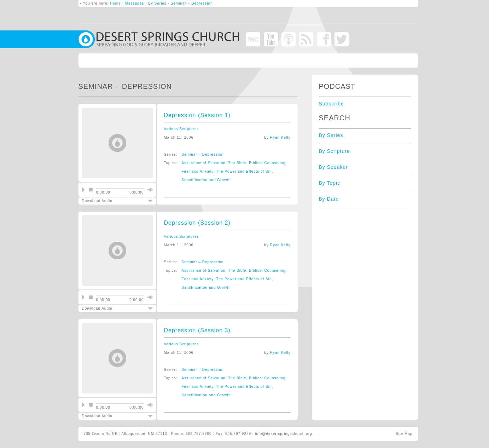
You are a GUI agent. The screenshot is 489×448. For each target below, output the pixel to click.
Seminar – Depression (203, 154)
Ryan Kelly (280, 137)
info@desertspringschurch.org (284, 434)
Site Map (404, 434)
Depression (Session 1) (197, 115)
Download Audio (111, 201)
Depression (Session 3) (197, 330)
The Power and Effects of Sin (244, 171)
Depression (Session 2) (197, 223)
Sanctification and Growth (206, 180)
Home (115, 3)
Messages (135, 3)
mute (149, 190)
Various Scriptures (182, 129)
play (83, 190)
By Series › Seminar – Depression (181, 3)
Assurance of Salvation (204, 163)
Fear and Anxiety (198, 171)
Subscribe (331, 104)
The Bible (237, 163)
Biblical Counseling (267, 163)
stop (91, 190)
